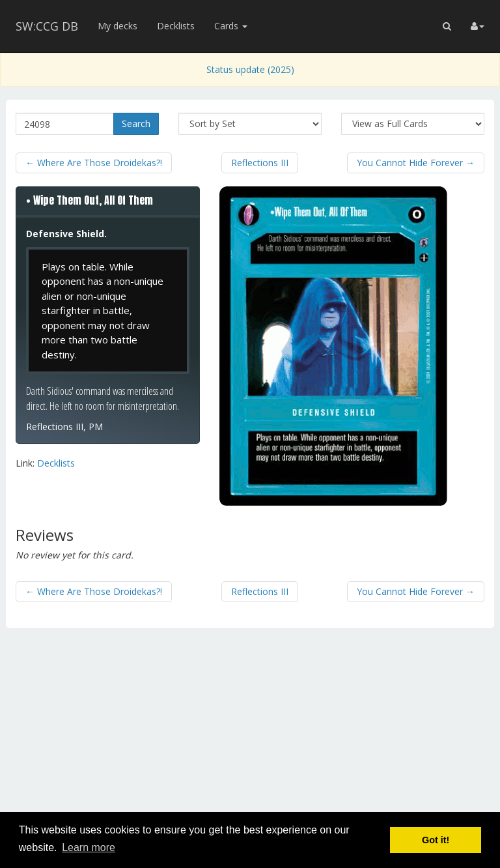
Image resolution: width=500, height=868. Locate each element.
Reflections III (260, 163)
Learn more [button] (89, 847)
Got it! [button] (436, 840)
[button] (447, 26)
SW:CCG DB (47, 26)
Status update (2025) (250, 69)
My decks (118, 26)
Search (136, 123)
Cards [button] (231, 26)
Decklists (176, 26)
